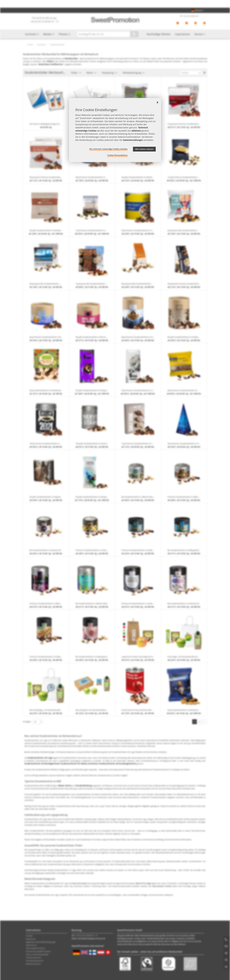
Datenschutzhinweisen (129, 137)
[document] (115, 130)
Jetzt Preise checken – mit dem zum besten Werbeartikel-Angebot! (115, 4)
